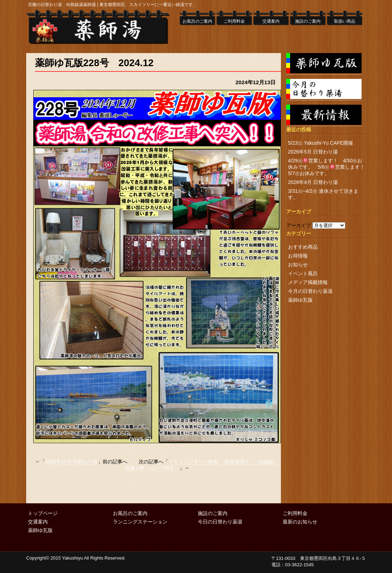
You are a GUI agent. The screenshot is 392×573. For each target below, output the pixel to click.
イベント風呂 (303, 273)
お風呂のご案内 (197, 21)
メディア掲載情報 (308, 282)
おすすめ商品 (303, 247)
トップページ (43, 513)
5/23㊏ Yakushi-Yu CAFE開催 (321, 143)
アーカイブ (299, 225)
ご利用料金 (234, 21)
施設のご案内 (308, 21)
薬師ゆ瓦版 (300, 300)
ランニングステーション (140, 522)
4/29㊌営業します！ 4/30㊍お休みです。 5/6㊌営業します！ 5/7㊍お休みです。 (329, 167)
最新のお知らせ (300, 522)
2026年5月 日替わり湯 (313, 152)
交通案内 (271, 21)
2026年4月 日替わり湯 (313, 182)
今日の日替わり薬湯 (220, 522)
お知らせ (298, 265)
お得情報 (298, 256)
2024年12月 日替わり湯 (72, 462)
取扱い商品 (345, 21)
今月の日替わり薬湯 (310, 291)
